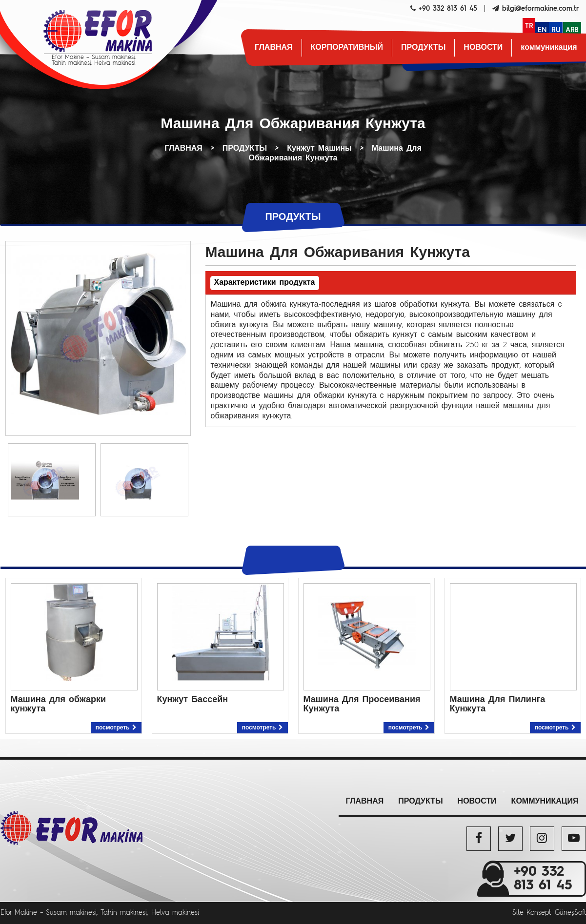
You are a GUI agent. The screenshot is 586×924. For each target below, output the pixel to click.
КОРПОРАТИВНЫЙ (347, 48)
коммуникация (549, 48)
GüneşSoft (570, 913)
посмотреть (116, 728)
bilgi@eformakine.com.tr (540, 9)
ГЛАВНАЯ (274, 48)
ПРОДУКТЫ (423, 48)
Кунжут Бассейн (193, 700)
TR (529, 26)
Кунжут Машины (319, 149)
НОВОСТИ (483, 48)
